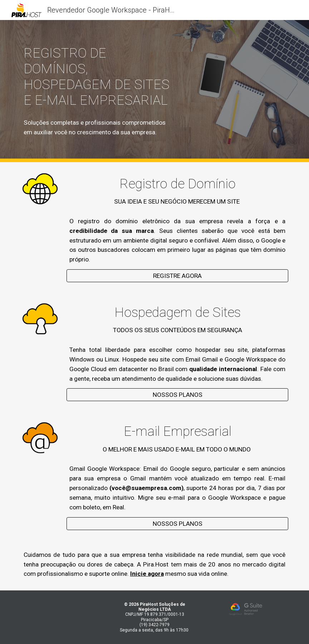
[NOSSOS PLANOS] (178, 395)
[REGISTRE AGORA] (178, 276)
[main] (97, 76)
